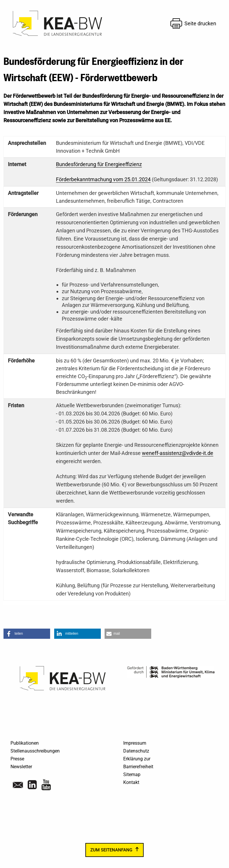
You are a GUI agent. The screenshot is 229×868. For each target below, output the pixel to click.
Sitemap (132, 774)
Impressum (135, 743)
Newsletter (21, 767)
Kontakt (131, 782)
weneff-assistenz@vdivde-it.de (178, 453)
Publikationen (25, 743)
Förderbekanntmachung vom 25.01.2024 (103, 179)
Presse (17, 759)
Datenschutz (136, 751)
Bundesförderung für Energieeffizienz (99, 164)
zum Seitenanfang (111, 850)
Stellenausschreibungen (35, 751)
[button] (27, 634)
